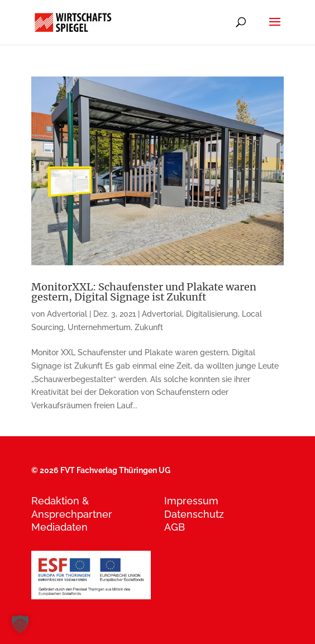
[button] (20, 624)
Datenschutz (194, 514)
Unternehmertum (99, 327)
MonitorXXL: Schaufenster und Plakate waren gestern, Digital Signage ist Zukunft (144, 292)
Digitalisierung (212, 314)
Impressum (191, 501)
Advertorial (67, 314)
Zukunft (149, 327)
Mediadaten (59, 527)
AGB (175, 527)
